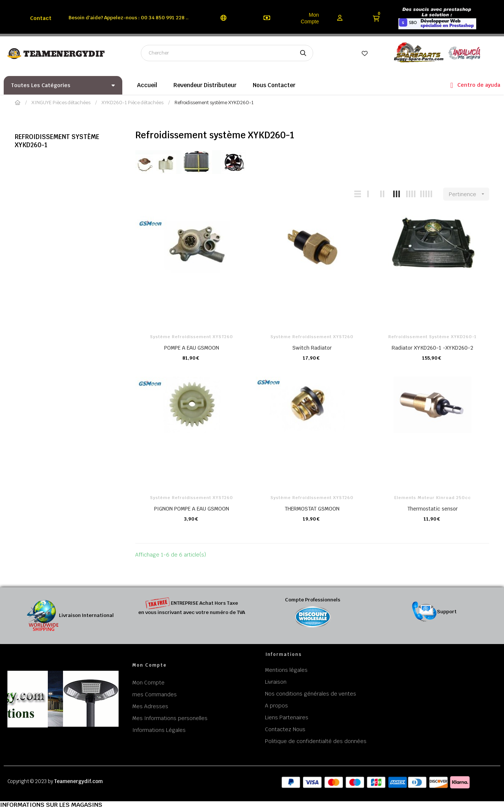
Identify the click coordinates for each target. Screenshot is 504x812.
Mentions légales (286, 670)
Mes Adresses (150, 706)
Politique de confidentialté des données (316, 741)
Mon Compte (310, 18)
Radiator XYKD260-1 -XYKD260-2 (432, 348)
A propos (276, 706)
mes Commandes (155, 694)
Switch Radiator (312, 348)
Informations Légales (159, 730)
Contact (41, 18)
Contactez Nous (285, 729)
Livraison (276, 682)
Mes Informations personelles (170, 718)
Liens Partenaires (287, 717)
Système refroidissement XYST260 (192, 337)
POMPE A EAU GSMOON (192, 348)
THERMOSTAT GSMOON (312, 509)
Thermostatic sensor (432, 509)
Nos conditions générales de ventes (311, 694)
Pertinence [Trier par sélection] (469, 194)
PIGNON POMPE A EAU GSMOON (192, 509)
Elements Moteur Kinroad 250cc (433, 498)
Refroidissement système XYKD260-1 (57, 141)
